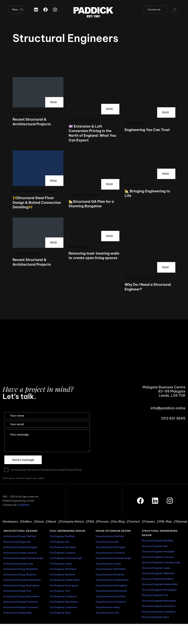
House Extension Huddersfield (112, 580)
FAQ (90, 521)
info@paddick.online (168, 408)
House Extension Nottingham (112, 585)
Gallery (26, 521)
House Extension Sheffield (110, 536)
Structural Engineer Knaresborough (161, 562)
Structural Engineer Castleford (159, 612)
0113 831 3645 (173, 418)
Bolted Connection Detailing (34, 192)
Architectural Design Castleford (21, 607)
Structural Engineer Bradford (158, 579)
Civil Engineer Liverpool (62, 553)
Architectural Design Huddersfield (22, 580)
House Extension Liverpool (110, 553)
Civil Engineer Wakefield (63, 569)
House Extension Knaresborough (113, 558)
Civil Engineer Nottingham (64, 585)
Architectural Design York (17, 591)
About (51, 521)
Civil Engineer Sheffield (62, 536)
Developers (10, 521)
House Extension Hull (107, 542)
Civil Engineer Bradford (62, 575)
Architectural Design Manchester (21, 596)
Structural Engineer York (155, 595)
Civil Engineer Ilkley (60, 613)
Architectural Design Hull (17, 542)
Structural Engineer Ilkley (156, 617)
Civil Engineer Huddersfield (64, 580)
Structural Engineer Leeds (156, 568)
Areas (39, 521)
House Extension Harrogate (111, 547)
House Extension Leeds (108, 564)
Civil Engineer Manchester (64, 602)
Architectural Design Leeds (18, 564)
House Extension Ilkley (108, 607)
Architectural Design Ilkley (18, 613)
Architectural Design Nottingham (21, 585)
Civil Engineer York (60, 591)
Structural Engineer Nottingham (159, 590)
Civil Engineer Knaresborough (66, 558)
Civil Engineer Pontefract (63, 596)
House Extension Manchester (112, 591)
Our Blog (117, 521)
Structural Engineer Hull (155, 546)
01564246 (24, 505)
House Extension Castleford (111, 602)
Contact (133, 521)
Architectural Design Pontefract (21, 602)
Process (102, 521)
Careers (148, 521)
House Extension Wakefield (111, 569)
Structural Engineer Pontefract (159, 606)
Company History (71, 521)
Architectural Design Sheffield (20, 536)
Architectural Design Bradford (20, 575)
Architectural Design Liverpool (20, 553)
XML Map (164, 521)
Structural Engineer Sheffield (158, 541)
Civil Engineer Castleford (63, 607)
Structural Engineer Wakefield (158, 573)
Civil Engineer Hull (59, 542)
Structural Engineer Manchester (159, 601)
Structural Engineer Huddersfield (160, 584)
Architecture (135, 123)
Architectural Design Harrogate (21, 547)
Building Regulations (85, 120)
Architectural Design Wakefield (20, 569)
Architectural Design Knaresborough (23, 558)
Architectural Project (30, 113)
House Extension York (108, 613)
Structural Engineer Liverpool (158, 557)
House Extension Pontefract (111, 596)
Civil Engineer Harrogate (63, 547)
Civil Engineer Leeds (61, 564)
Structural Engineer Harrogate (158, 551)
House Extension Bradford (110, 575)
